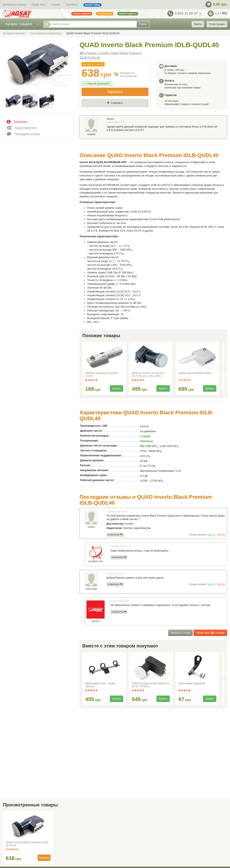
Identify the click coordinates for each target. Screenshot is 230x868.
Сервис (56, 5)
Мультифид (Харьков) (192, 683)
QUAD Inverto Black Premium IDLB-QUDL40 (27, 844)
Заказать (115, 92)
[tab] (38, 121)
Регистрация (217, 24)
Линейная (147, 441)
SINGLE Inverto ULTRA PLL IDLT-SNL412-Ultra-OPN (148, 375)
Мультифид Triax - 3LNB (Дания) (100, 685)
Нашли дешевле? (97, 83)
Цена (88, 109)
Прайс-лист (39, 5)
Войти (198, 24)
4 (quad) (145, 436)
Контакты (72, 5)
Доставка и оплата (14, 5)
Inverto (145, 426)
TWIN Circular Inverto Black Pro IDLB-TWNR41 (151, 685)
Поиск (143, 24)
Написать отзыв (180, 633)
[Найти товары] (93, 24)
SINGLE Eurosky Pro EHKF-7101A (102, 375)
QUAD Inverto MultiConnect (195, 373)
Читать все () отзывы (210, 633)
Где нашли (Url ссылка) (120, 109)
